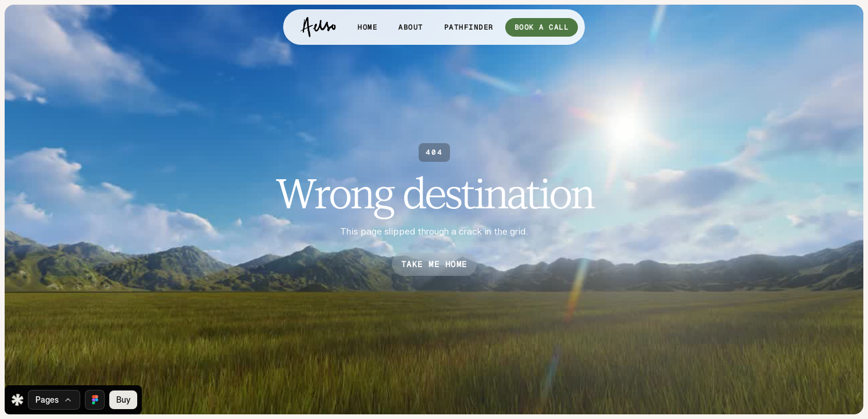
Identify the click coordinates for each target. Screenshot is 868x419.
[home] (318, 27)
